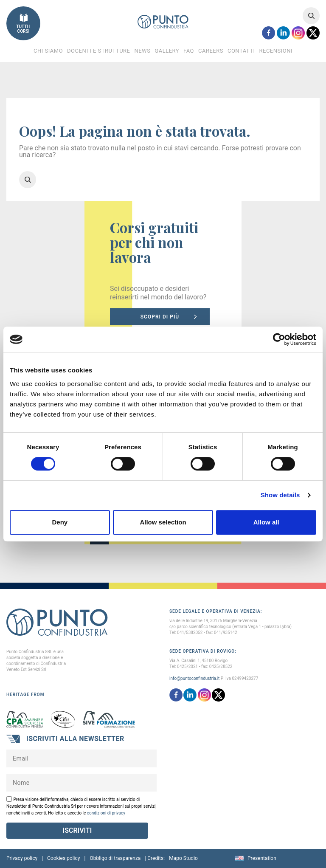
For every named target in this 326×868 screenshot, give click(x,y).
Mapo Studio (183, 858)
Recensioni (276, 51)
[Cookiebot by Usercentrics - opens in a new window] (279, 339)
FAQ (189, 51)
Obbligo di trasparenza (115, 858)
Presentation (262, 858)
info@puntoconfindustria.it (194, 678)
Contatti (241, 51)
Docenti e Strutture (98, 51)
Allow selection (163, 522)
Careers (211, 51)
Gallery (167, 51)
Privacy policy (22, 858)
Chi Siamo (48, 51)
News (142, 51)
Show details (280, 495)
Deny (60, 522)
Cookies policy (63, 858)
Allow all (266, 522)
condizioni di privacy (106, 813)
